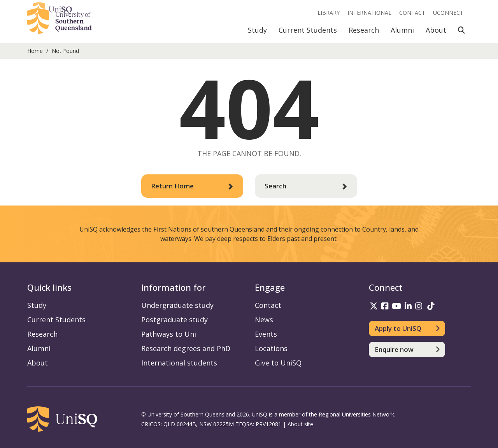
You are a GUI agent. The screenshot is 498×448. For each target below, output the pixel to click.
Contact (412, 13)
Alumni (402, 30)
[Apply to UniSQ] (407, 329)
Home (35, 51)
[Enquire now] (407, 350)
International (369, 13)
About (436, 30)
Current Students (308, 30)
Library (329, 13)
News (264, 320)
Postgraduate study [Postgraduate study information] (174, 320)
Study (257, 30)
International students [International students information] (179, 363)
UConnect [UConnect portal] (448, 13)
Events (266, 334)
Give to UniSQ (278, 363)
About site (300, 424)
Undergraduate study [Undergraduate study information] (177, 305)
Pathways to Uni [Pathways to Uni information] (169, 334)
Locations (271, 348)
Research (364, 30)
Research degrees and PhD (186, 348)
